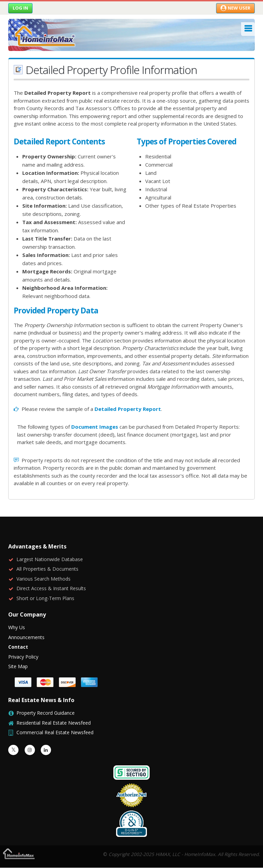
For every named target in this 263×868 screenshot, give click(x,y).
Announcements (26, 637)
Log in (20, 8)
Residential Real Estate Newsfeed (54, 723)
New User (235, 8)
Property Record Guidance (46, 713)
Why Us (17, 627)
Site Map (18, 666)
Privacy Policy (23, 657)
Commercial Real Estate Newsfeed (55, 732)
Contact (18, 647)
